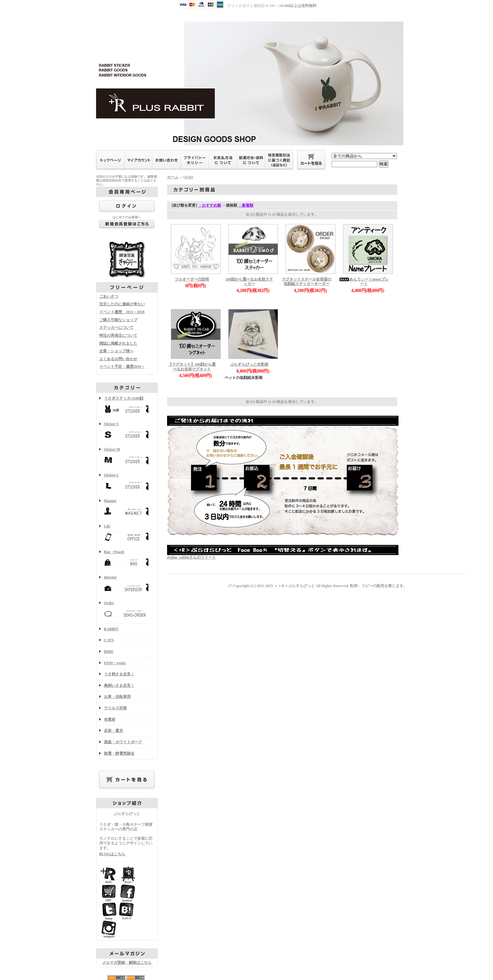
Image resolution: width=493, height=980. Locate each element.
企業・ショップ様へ (116, 351)
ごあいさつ (109, 296)
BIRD (109, 652)
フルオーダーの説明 (192, 279)
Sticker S (127, 431)
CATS (109, 640)
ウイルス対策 (115, 708)
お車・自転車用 (117, 697)
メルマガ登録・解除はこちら (127, 963)
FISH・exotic (115, 663)
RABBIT (111, 629)
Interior (127, 585)
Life (127, 534)
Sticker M (127, 457)
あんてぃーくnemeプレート (364, 282)
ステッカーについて (116, 328)
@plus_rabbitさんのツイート (192, 557)
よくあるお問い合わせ (118, 359)
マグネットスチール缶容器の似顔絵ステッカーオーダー (307, 282)
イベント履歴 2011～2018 (122, 312)
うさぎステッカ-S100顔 (127, 406)
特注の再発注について (118, 335)
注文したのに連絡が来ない (122, 304)
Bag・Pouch (127, 559)
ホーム (173, 177)
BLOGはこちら (112, 854)
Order (127, 610)
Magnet (127, 508)
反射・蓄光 (114, 731)
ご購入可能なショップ (118, 320)
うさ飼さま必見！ (119, 674)
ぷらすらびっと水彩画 (249, 364)
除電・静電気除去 (119, 753)
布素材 (110, 719)
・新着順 (246, 205)
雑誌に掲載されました (118, 343)
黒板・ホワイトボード (123, 742)
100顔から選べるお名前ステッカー (249, 282)
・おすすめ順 (210, 205)
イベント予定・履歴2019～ (122, 367)
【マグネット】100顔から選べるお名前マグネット (192, 367)
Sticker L (127, 483)
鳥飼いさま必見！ (119, 685)
